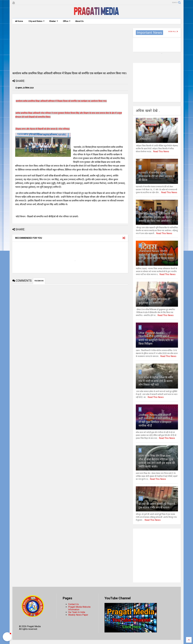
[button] (7, 637)
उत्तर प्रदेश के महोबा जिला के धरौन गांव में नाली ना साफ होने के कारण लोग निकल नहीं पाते (156, 381)
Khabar (54, 21)
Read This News (161, 151)
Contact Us (73, 604)
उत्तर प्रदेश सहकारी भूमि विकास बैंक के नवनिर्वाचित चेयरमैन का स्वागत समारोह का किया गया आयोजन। (157, 217)
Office (67, 21)
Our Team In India (77, 612)
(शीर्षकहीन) (145, 139)
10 (141, 498)
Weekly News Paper (78, 615)
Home (19, 21)
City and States (37, 21)
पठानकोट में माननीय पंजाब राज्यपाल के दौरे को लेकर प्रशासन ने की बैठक (157, 176)
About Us (79, 21)
